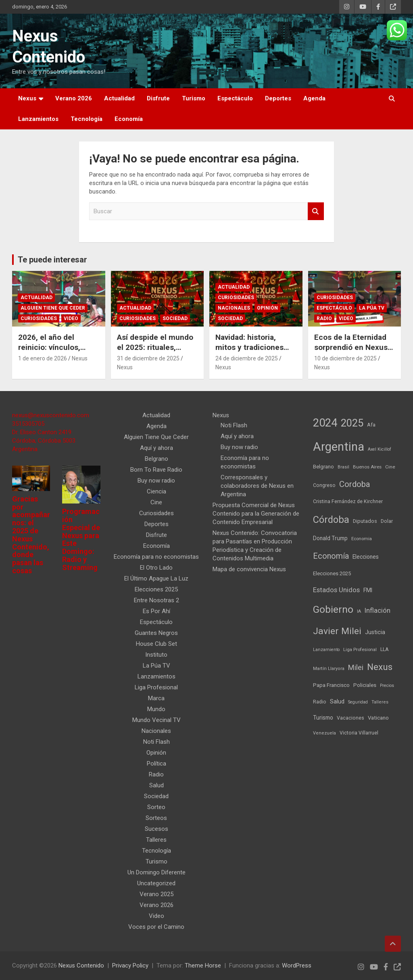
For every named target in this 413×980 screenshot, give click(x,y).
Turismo (194, 98)
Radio (324, 318)
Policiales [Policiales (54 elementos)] (365, 685)
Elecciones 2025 (156, 589)
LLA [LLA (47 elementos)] (385, 649)
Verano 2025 (156, 894)
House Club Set (156, 644)
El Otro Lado (156, 568)
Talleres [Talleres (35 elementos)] (380, 702)
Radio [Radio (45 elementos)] (320, 702)
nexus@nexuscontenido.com (51, 415)
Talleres (156, 840)
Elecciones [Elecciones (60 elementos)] (366, 557)
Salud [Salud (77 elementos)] (337, 701)
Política (156, 764)
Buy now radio (156, 481)
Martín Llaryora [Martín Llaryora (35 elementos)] (329, 669)
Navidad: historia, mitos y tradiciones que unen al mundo (249, 347)
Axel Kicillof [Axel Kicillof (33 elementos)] (380, 449)
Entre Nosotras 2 (156, 600)
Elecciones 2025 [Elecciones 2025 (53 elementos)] (332, 573)
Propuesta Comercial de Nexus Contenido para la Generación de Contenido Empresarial (256, 514)
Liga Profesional (156, 687)
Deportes (278, 98)
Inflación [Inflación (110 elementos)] (378, 610)
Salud (156, 785)
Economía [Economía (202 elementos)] (331, 556)
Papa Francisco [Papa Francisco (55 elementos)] (331, 685)
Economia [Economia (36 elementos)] (362, 539)
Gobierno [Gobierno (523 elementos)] (333, 609)
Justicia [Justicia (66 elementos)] (375, 632)
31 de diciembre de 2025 (148, 358)
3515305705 (28, 424)
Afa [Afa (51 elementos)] (371, 425)
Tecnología (87, 119)
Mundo (156, 709)
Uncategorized (156, 883)
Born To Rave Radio (156, 470)
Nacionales (234, 308)
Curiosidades (39, 318)
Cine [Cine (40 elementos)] (390, 467)
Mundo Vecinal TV (156, 720)
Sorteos (156, 818)
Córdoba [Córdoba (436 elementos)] (331, 520)
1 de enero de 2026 (43, 358)
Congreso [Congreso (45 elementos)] (324, 485)
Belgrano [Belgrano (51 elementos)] (323, 467)
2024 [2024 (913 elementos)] (325, 423)
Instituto (156, 655)
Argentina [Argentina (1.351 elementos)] (339, 447)
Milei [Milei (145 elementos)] (356, 667)
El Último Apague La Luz (156, 578)
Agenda (314, 98)
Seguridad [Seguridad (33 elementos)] (358, 702)
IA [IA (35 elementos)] (359, 611)
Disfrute (158, 98)
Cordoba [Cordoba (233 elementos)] (355, 484)
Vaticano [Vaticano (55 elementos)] (378, 718)
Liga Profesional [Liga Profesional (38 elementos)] (360, 649)
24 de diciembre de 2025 (247, 358)
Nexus (27, 98)
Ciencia (156, 491)
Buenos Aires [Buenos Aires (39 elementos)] (367, 467)
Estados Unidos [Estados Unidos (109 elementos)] (336, 590)
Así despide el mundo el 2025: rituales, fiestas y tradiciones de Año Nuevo (155, 352)
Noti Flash (156, 742)
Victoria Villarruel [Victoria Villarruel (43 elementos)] (359, 733)
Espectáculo (235, 98)
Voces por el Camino (156, 927)
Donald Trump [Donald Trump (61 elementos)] (330, 538)
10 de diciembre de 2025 (345, 358)
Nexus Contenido (81, 965)
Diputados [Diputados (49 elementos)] (365, 521)
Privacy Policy (130, 965)
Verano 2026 (74, 98)
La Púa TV (372, 308)
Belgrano (156, 459)
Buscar (316, 211)
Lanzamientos (38, 119)
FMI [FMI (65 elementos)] (368, 590)
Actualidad (119, 98)
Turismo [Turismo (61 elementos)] (323, 718)
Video (71, 318)
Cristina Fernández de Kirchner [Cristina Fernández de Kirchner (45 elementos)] (348, 501)
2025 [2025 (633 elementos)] (352, 423)
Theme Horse (203, 965)
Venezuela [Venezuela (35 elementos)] (324, 733)
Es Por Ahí (156, 611)
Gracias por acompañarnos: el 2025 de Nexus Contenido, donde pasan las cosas (31, 535)
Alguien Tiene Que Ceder (53, 308)
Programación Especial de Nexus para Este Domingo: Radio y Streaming (81, 539)
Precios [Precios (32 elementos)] (387, 686)
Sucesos (156, 829)
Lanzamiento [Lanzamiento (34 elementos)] (326, 650)
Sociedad (175, 318)
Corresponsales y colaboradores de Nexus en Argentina (257, 486)
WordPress (297, 965)
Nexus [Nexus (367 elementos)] (380, 667)
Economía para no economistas (156, 557)
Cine (156, 502)
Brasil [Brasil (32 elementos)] (343, 467)
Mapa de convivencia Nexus (249, 569)
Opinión (267, 308)
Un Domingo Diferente (156, 872)
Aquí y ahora (156, 448)
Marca (156, 698)
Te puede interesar (52, 260)
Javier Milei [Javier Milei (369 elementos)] (337, 631)
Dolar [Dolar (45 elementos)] (387, 521)
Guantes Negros (156, 633)
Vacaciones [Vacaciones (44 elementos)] (350, 718)
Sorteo (156, 807)
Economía (129, 119)
